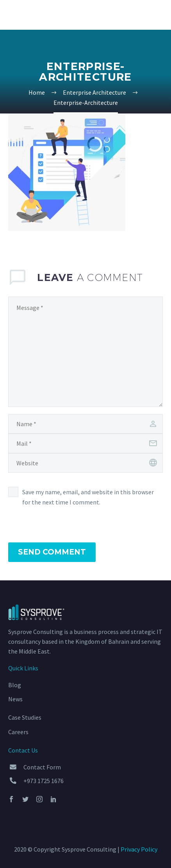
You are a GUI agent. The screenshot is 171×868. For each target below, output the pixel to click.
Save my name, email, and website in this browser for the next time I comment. (88, 497)
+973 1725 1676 (44, 781)
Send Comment (52, 552)
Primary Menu (156, 16)
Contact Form (42, 767)
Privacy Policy (139, 849)
